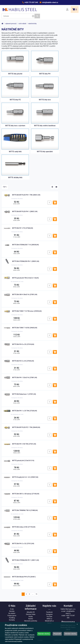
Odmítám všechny (71, 634)
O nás (12, 609)
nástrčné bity (32, 24)
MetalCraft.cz (49, 621)
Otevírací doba (31, 614)
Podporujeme (12, 616)
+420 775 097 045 (31, 2)
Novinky (12, 611)
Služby (31, 617)
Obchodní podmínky (31, 621)
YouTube (49, 617)
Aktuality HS (31, 612)
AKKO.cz (49, 619)
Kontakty (12, 620)
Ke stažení (12, 613)
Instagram (49, 614)
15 (36, 594)
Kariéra (31, 619)
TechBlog (12, 618)
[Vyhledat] (37, 16)
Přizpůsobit (57, 634)
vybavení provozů (11, 24)
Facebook (49, 612)
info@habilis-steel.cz (50, 2)
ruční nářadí (22, 24)
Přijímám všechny (44, 634)
